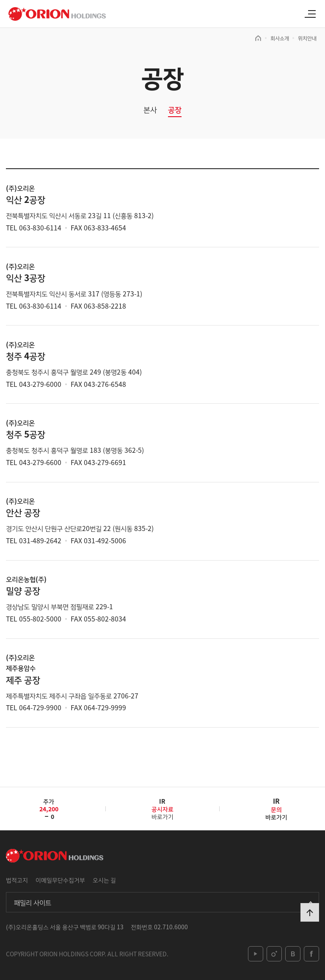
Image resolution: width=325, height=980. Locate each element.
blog (293, 954)
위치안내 (307, 38)
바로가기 (162, 812)
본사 (150, 110)
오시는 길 (104, 880)
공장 (175, 110)
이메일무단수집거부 (60, 880)
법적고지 (17, 880)
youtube (256, 954)
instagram (274, 954)
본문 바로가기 (0, 0)
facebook (311, 954)
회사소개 (280, 38)
